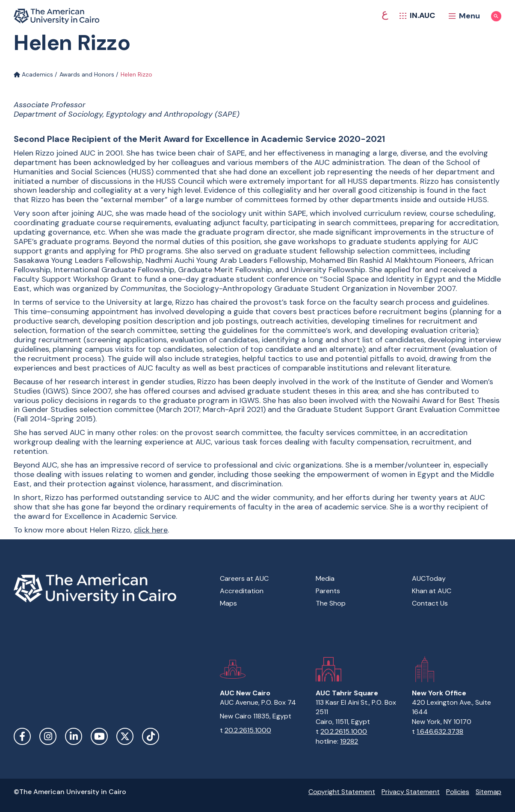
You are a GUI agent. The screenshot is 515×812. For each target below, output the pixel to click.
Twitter (125, 736)
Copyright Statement (342, 792)
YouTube (99, 736)
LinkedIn (74, 736)
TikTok (151, 736)
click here (151, 530)
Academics (33, 74)
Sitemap (488, 792)
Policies (458, 792)
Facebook (22, 736)
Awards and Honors (87, 74)
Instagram (48, 736)
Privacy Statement (411, 792)
